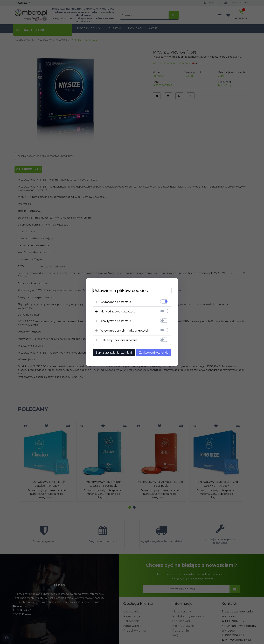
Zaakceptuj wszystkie (154, 353)
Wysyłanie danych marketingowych (125, 331)
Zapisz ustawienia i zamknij (114, 353)
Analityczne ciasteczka (116, 321)
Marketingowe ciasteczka (118, 312)
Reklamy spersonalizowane (119, 340)
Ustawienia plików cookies (120, 291)
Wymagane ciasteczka (116, 302)
